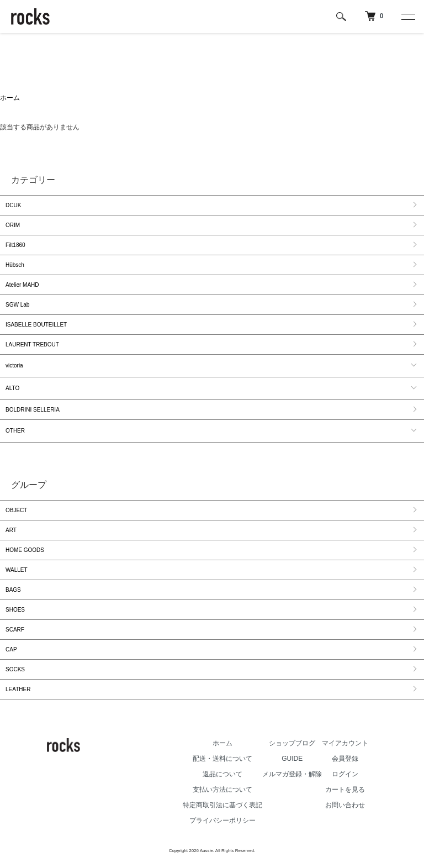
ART (11, 530)
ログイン (345, 774)
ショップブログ (292, 743)
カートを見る (345, 790)
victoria (14, 365)
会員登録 (345, 759)
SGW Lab (17, 305)
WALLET (17, 570)
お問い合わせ (345, 805)
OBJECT (16, 510)
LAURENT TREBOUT (32, 344)
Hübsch (15, 265)
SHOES (15, 610)
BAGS (13, 590)
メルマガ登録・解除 (292, 774)
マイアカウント (345, 743)
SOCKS (15, 669)
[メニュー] (407, 17)
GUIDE (292, 759)
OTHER (15, 431)
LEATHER (18, 689)
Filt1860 (15, 245)
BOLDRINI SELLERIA (33, 410)
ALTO (12, 388)
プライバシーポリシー (222, 820)
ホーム (10, 98)
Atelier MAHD (22, 285)
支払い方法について (222, 790)
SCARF (15, 630)
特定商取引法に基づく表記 (222, 805)
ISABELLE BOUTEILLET (36, 325)
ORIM (13, 225)
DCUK (13, 205)
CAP (11, 649)
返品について (222, 774)
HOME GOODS (25, 550)
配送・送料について (222, 759)
